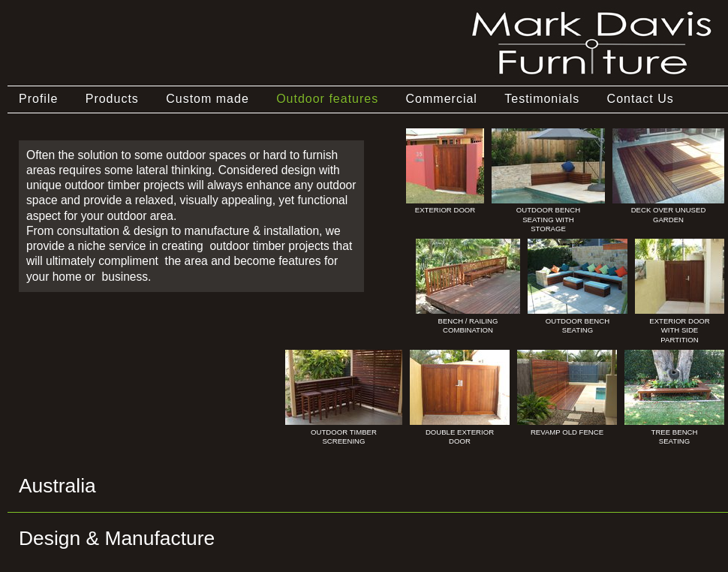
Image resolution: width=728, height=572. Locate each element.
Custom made (208, 99)
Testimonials (542, 99)
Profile (38, 99)
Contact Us (641, 99)
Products (112, 99)
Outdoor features (327, 99)
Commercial (442, 99)
